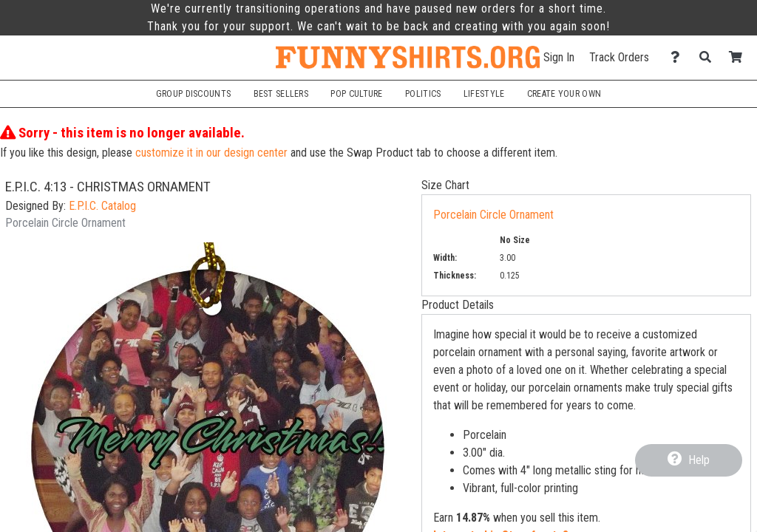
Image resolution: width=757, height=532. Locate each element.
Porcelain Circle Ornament (493, 215)
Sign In (559, 57)
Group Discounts (193, 94)
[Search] (709, 57)
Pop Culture (356, 94)
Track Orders (619, 57)
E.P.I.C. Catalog (102, 206)
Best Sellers (281, 94)
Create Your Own (564, 94)
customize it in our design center (211, 153)
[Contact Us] (679, 57)
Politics (423, 94)
